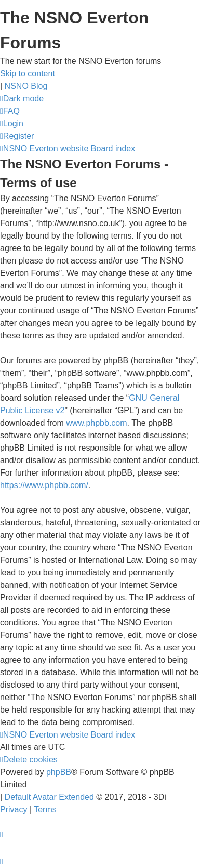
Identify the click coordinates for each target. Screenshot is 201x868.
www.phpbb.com (96, 423)
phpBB (59, 772)
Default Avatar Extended (49, 797)
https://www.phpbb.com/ (44, 485)
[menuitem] (10, 111)
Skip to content (28, 74)
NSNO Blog (26, 86)
